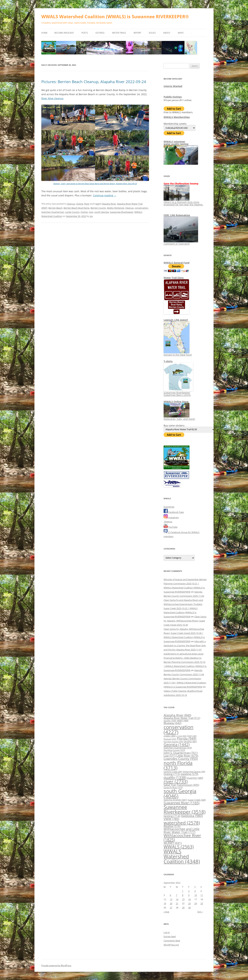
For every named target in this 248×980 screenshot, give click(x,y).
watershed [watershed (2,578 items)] (182, 823)
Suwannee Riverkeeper (122, 212)
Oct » (200, 912)
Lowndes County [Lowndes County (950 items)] (181, 759)
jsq (91, 216)
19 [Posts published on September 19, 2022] (165, 903)
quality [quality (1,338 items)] (175, 777)
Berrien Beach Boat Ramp (77, 208)
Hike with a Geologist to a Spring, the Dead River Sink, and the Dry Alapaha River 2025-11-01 (185, 645)
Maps (181, 33)
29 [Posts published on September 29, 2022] (183, 908)
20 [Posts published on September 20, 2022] (171, 903)
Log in (167, 932)
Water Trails (119, 33)
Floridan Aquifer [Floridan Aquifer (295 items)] (173, 742)
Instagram (171, 517)
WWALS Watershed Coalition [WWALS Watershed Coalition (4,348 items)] (182, 857)
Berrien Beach (55, 208)
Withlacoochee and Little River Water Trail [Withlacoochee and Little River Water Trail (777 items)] (182, 830)
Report (137, 33)
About (167, 33)
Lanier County (72, 212)
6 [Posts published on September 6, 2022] (170, 895)
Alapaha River (109, 204)
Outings (100, 33)
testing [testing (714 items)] (172, 816)
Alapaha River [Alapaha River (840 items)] (177, 715)
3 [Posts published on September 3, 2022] (195, 891)
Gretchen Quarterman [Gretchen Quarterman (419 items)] (178, 748)
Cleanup (71, 204)
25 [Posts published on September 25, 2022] (202, 903)
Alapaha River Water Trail (130, 204)
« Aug (166, 912)
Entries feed (170, 936)
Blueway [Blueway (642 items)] (172, 723)
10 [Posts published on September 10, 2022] (196, 895)
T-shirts (168, 361)
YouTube (170, 527)
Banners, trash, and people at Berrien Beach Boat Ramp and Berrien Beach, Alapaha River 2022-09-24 (95, 184)
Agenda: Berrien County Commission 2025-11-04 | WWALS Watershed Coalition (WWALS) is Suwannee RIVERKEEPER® (185, 683)
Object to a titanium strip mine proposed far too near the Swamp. (183, 202)
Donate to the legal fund (178, 354)
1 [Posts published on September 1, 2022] (183, 891)
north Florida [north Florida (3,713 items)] (178, 765)
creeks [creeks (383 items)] (170, 736)
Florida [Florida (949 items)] (187, 739)
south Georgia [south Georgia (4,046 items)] (180, 793)
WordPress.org (171, 945)
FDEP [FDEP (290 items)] (192, 736)
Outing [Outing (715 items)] (172, 774)
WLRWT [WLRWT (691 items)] (173, 843)
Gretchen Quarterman (53, 212)
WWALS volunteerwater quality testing (176, 143)
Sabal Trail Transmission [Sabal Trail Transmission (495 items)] (181, 785)
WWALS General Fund (177, 263)
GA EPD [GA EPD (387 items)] (190, 741)
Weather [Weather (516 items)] (172, 826)
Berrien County (98, 208)
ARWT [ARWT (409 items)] (183, 721)
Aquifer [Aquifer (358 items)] (170, 721)
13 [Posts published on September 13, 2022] (171, 899)
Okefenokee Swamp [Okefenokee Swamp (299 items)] (194, 772)
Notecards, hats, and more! (179, 418)
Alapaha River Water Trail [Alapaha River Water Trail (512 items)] (182, 718)
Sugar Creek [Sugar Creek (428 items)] (197, 800)
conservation (141, 208)
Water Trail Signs (174, 278)
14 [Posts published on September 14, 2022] (177, 899)
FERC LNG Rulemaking (177, 215)
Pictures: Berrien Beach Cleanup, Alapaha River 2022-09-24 (94, 82)
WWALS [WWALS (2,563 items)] (179, 847)
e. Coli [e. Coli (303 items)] (181, 736)
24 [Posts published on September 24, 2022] (196, 903)
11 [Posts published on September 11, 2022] (202, 895)
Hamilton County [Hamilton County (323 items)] (174, 750)
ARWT (44, 208)
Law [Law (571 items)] (170, 756)
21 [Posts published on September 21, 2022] (177, 903)
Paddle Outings (173, 97)
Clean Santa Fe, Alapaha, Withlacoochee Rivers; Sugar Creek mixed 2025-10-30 (185, 621)
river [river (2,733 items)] (176, 781)
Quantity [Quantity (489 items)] (195, 778)
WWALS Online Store (176, 402)
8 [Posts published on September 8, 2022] (183, 895)
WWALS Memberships (177, 117)
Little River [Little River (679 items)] (187, 756)
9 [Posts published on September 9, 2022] (189, 895)
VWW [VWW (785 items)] (171, 819)
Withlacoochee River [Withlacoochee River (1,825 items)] (182, 837)
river (91, 212)
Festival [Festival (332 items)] (170, 739)
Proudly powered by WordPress (56, 965)
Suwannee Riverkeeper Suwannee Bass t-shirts (178, 393)
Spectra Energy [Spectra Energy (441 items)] (175, 800)
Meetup (168, 522)
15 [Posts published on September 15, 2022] (183, 899)
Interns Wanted (173, 86)
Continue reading (105, 195)
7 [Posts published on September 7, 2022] (176, 895)
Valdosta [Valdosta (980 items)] (192, 816)
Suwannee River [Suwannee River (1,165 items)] (182, 803)
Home (44, 33)
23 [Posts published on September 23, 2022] (189, 903)
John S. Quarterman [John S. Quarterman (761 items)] (181, 753)
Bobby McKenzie (116, 208)
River (87, 204)
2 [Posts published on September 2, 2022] (189, 891)
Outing (80, 204)
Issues (152, 33)
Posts (85, 33)
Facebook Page (174, 512)
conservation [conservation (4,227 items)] (179, 730)
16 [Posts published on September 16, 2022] (189, 899)
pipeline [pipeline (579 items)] (190, 774)
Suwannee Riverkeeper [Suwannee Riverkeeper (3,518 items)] (185, 809)
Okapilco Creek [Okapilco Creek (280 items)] (173, 772)
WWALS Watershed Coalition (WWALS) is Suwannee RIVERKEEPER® (115, 17)
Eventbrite (169, 507)
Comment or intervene (181, 243)
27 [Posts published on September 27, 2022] (171, 908)
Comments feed (172, 941)
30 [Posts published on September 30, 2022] (189, 908)
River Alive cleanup (52, 98)
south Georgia (102, 212)
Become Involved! (64, 33)
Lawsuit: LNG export (176, 320)
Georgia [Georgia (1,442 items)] (177, 745)
